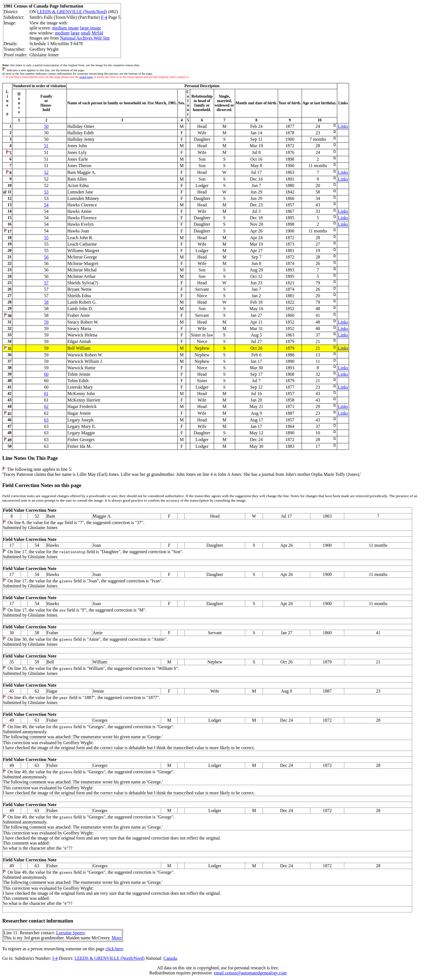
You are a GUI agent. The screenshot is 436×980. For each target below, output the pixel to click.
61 (46, 394)
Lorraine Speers (70, 933)
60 (46, 374)
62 (46, 406)
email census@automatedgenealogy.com (250, 973)
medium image (66, 28)
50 (46, 126)
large (75, 33)
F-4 (104, 17)
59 (46, 322)
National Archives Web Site (85, 38)
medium (62, 33)
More (117, 938)
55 (46, 238)
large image (90, 28)
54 (46, 205)
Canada (170, 958)
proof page (86, 77)
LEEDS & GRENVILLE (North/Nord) (72, 12)
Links (343, 126)
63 (46, 420)
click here (114, 949)
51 (46, 146)
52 (46, 172)
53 (46, 192)
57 (46, 283)
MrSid (97, 33)
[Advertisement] (352, 20)
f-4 (55, 958)
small (86, 33)
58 (46, 302)
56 (46, 257)
